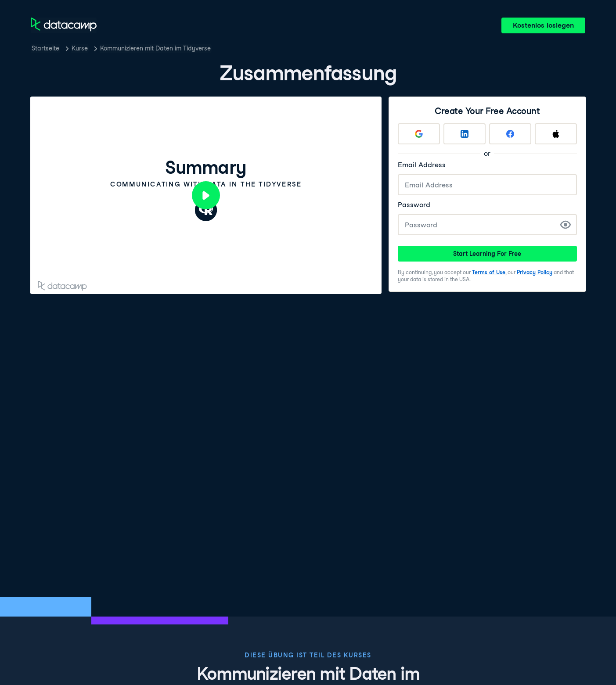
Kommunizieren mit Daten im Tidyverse (155, 48)
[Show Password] (566, 225)
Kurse (80, 48)
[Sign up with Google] (419, 134)
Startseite (45, 48)
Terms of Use (489, 272)
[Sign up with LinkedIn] (465, 134)
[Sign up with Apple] (556, 134)
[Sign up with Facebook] (510, 134)
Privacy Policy (535, 272)
